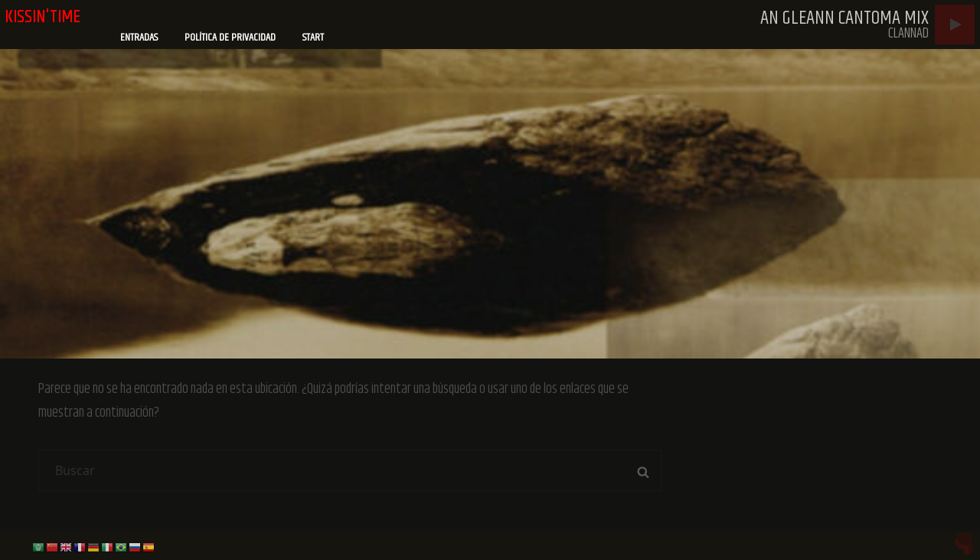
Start (313, 38)
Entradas (139, 38)
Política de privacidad (230, 38)
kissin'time (42, 17)
